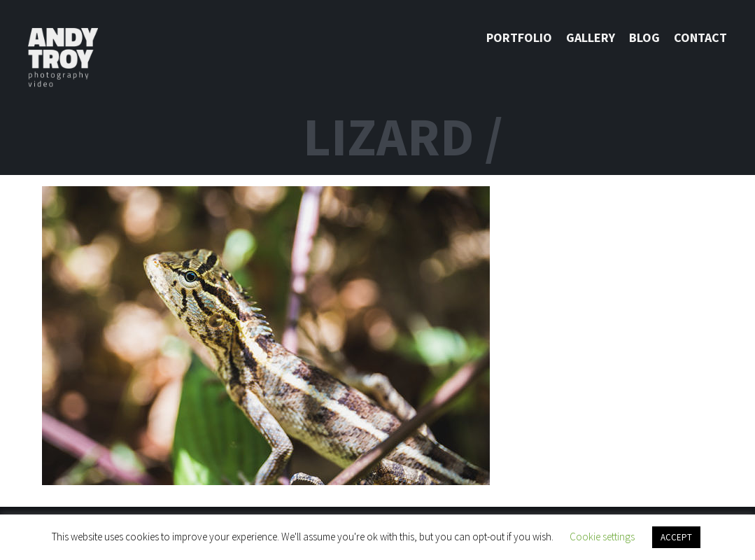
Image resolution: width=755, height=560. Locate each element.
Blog (644, 37)
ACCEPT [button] (676, 537)
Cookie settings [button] (602, 537)
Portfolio (519, 37)
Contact (700, 37)
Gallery (591, 37)
